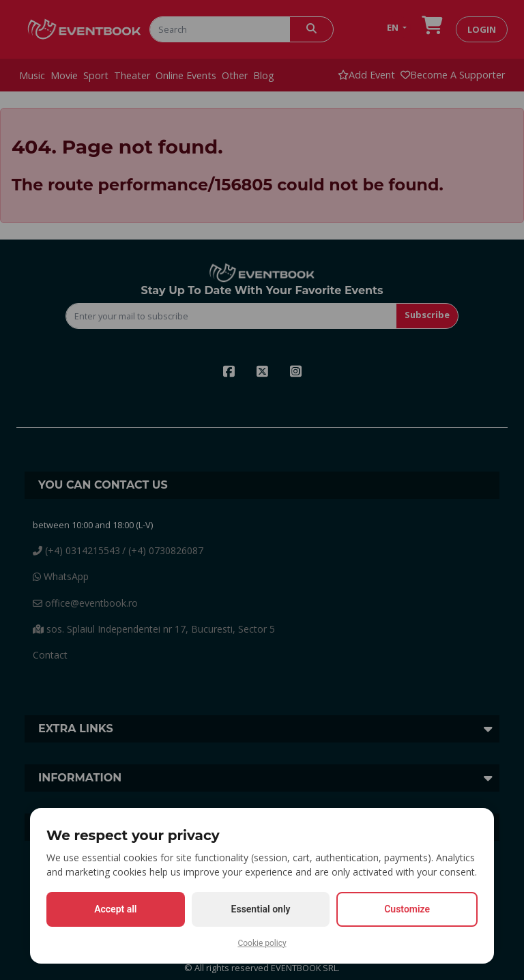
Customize (407, 909)
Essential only (261, 909)
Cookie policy (262, 943)
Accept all (115, 909)
